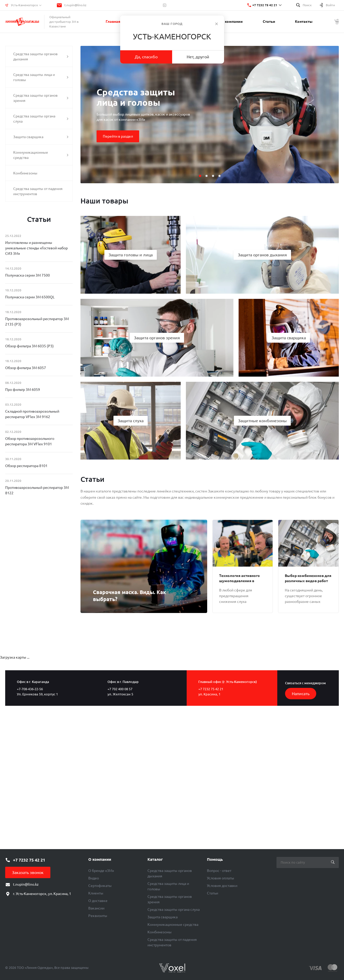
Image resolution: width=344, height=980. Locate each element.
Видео (94, 878)
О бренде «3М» (101, 871)
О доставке (98, 901)
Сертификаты (100, 886)
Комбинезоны (160, 932)
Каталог (155, 859)
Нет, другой (198, 57)
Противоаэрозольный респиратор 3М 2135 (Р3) (37, 322)
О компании (100, 859)
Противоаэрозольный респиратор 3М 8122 (37, 490)
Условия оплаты (221, 878)
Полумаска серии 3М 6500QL (30, 297)
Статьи (213, 893)
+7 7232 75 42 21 (265, 5)
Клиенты (96, 893)
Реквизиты (98, 916)
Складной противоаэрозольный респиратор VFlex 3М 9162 (32, 414)
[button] (200, 176)
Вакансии (96, 908)
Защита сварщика (163, 917)
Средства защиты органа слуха (174, 910)
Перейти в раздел (118, 136)
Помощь (215, 859)
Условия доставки (222, 886)
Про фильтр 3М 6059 (23, 390)
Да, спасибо (146, 57)
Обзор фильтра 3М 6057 (26, 368)
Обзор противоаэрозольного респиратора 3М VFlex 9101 (30, 441)
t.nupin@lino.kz (75, 5)
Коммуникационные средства (173, 925)
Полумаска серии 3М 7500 (28, 275)
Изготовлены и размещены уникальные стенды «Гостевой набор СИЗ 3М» (36, 248)
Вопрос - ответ (219, 871)
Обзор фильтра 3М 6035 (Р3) (29, 346)
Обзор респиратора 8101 (26, 466)
